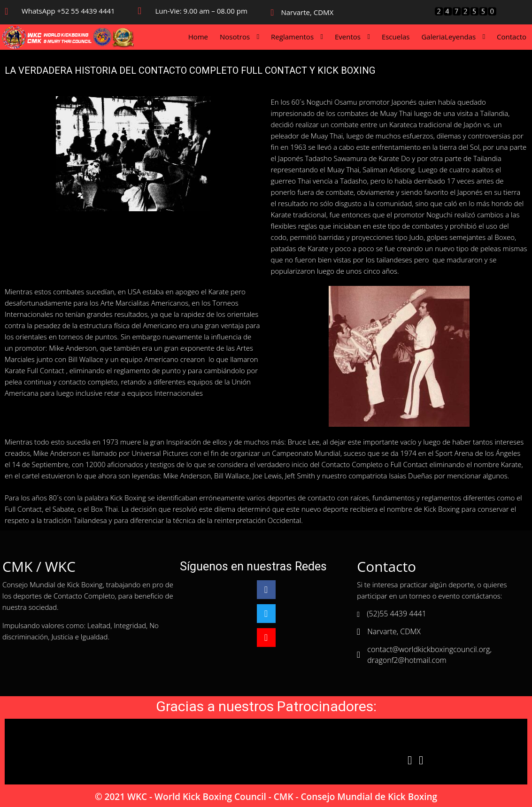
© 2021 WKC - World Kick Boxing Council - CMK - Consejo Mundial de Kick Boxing (266, 797)
